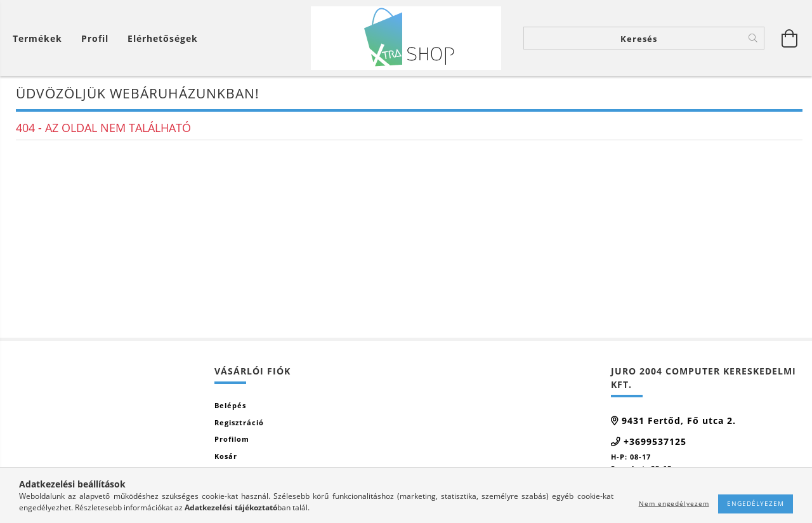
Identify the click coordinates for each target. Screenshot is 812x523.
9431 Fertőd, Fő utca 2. (679, 420)
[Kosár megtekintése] (41, 38)
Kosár (226, 456)
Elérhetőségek (163, 38)
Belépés (230, 405)
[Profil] (95, 38)
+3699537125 (655, 441)
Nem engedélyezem (674, 503)
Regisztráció (239, 422)
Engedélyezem (756, 503)
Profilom (232, 439)
